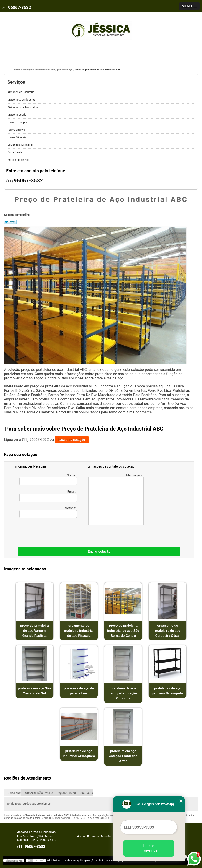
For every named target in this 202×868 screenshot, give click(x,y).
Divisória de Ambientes (22, 100)
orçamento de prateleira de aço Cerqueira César (167, 631)
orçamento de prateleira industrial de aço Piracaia (79, 631)
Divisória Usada (17, 115)
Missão (106, 836)
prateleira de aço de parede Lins (79, 691)
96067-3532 (20, 7)
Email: (48, 496)
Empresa (93, 836)
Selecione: (14, 793)
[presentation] (43, 532)
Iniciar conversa (149, 848)
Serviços (16, 82)
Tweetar (10, 222)
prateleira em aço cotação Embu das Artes (123, 756)
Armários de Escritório (21, 92)
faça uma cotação (72, 440)
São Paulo (86, 793)
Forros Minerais (17, 137)
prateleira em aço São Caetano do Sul (35, 691)
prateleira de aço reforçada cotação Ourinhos (123, 693)
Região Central (66, 793)
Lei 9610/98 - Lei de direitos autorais (91, 818)
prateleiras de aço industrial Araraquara (79, 754)
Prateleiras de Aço (19, 160)
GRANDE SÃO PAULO (39, 793)
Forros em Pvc (16, 130)
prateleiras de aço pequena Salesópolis (167, 691)
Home (81, 836)
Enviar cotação (99, 551)
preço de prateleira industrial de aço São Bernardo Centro (123, 631)
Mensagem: (116, 499)
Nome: (48, 479)
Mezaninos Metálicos (21, 145)
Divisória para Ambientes (23, 107)
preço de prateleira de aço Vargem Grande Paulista (34, 631)
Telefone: (48, 512)
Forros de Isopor (18, 122)
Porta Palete (15, 152)
